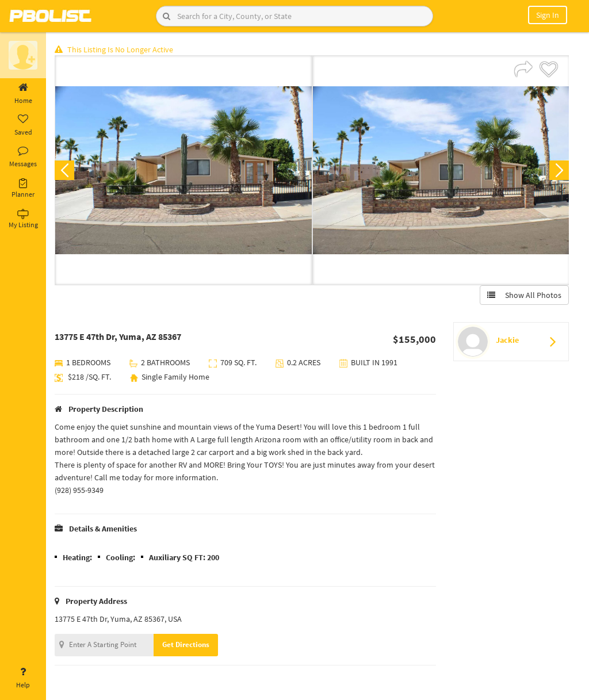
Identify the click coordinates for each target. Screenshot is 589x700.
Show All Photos (524, 295)
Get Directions (186, 644)
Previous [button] (64, 170)
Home (23, 94)
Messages (23, 157)
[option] (183, 170)
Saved (23, 125)
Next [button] (559, 170)
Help (23, 678)
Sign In (548, 15)
